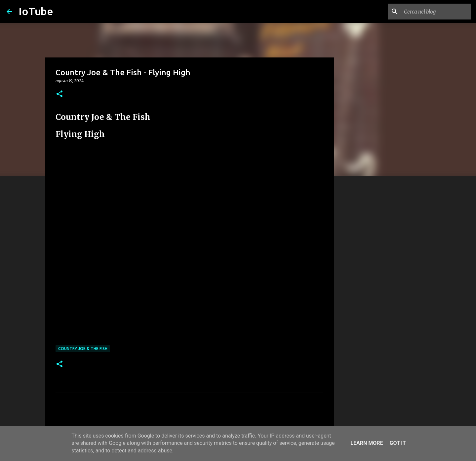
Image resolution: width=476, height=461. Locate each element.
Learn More (367, 443)
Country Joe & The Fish (83, 349)
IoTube (36, 11)
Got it (397, 443)
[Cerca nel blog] (436, 12)
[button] (59, 94)
